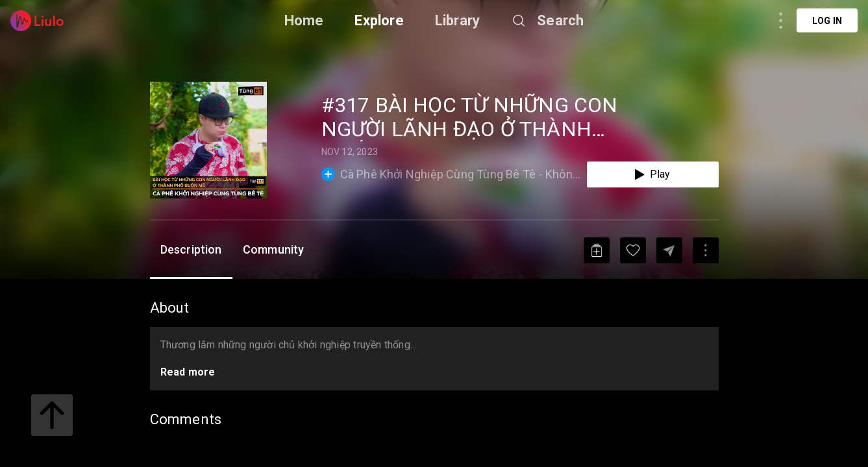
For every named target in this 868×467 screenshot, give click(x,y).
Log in (827, 21)
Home (304, 20)
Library (457, 20)
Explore (379, 20)
